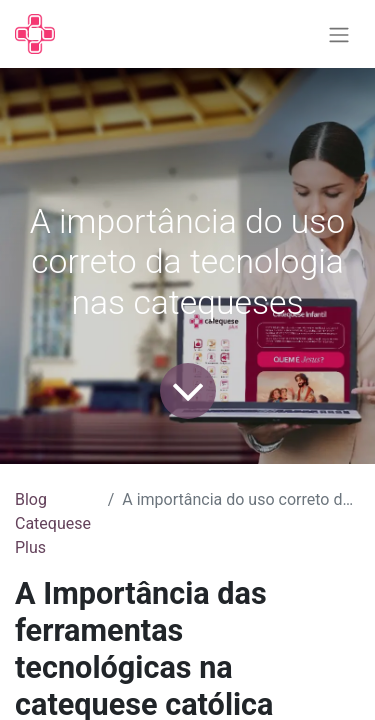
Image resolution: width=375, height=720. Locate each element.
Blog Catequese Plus (53, 523)
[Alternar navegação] (339, 34)
